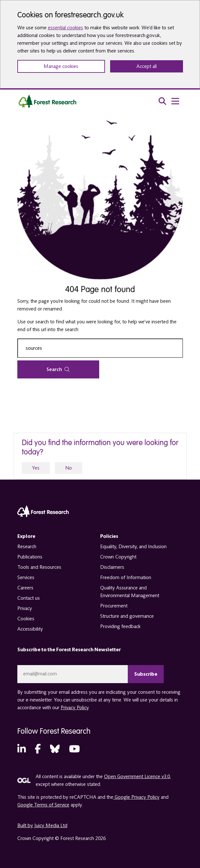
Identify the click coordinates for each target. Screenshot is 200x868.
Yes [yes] (36, 468)
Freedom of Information (126, 577)
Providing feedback (120, 626)
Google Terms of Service (43, 805)
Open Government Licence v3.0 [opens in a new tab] (137, 777)
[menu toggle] (175, 101)
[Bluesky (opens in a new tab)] (55, 749)
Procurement (114, 606)
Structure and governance (127, 616)
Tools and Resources (39, 567)
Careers (25, 588)
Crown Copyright (118, 557)
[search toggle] (162, 101)
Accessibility (30, 629)
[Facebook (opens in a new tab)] (38, 749)
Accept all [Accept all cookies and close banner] (147, 66)
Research (27, 547)
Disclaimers (112, 567)
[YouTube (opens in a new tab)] (74, 749)
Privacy (25, 608)
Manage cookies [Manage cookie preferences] (61, 66)
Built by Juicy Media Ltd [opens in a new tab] (42, 825)
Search (58, 369)
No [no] (69, 468)
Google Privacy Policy (136, 797)
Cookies (26, 619)
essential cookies (65, 28)
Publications (30, 557)
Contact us (29, 598)
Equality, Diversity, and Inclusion (133, 547)
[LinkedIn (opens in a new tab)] (22, 749)
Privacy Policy (75, 708)
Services (26, 577)
